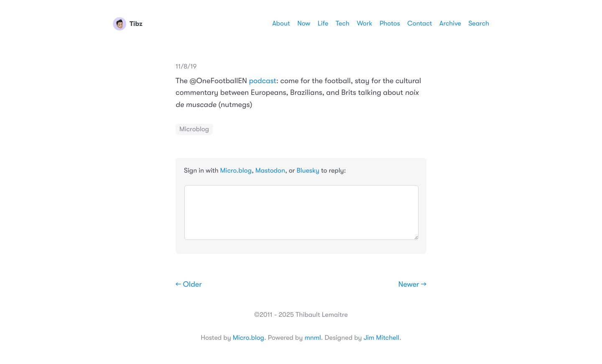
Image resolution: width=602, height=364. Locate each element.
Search (479, 23)
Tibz (128, 24)
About (281, 23)
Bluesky (308, 171)
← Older (189, 285)
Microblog (194, 129)
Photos (390, 23)
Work (364, 23)
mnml (312, 338)
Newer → (412, 285)
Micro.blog (236, 171)
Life (323, 23)
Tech (343, 23)
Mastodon (270, 171)
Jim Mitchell (381, 338)
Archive (450, 23)
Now (304, 23)
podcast (262, 81)
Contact (420, 23)
